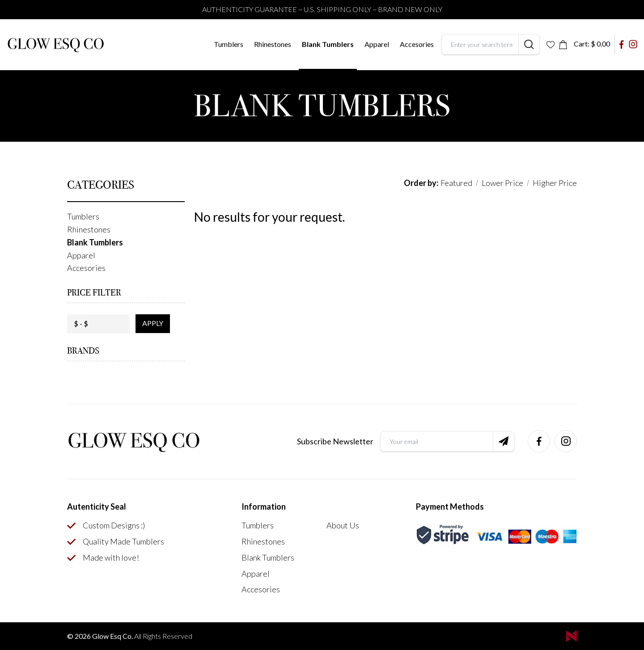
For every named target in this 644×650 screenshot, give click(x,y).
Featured (456, 183)
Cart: (592, 44)
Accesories (261, 589)
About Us (343, 525)
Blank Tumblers (328, 44)
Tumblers (258, 525)
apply (153, 323)
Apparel (256, 574)
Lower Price (502, 183)
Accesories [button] (417, 44)
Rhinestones (273, 44)
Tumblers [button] (229, 44)
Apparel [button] (377, 44)
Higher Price (555, 183)
